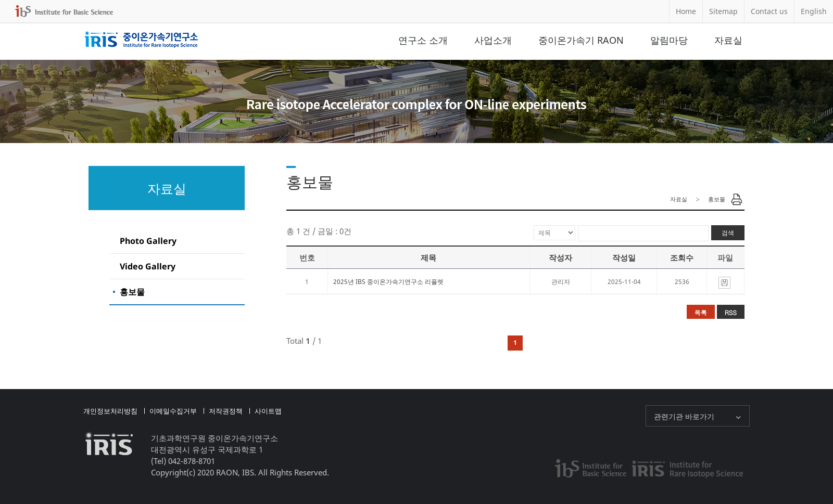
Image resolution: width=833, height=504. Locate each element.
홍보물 (132, 292)
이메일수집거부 (173, 411)
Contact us (769, 11)
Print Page (737, 199)
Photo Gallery (148, 241)
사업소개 (493, 40)
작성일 (624, 257)
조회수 (682, 257)
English (814, 11)
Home (686, 11)
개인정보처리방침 (110, 411)
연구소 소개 (423, 40)
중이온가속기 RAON (581, 40)
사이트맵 (268, 411)
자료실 (728, 40)
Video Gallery (148, 266)
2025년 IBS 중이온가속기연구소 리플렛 (388, 282)
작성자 (560, 257)
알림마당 (669, 40)
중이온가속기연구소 (141, 40)
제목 (428, 257)
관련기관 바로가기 (684, 416)
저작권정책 (226, 411)
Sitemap (723, 11)
